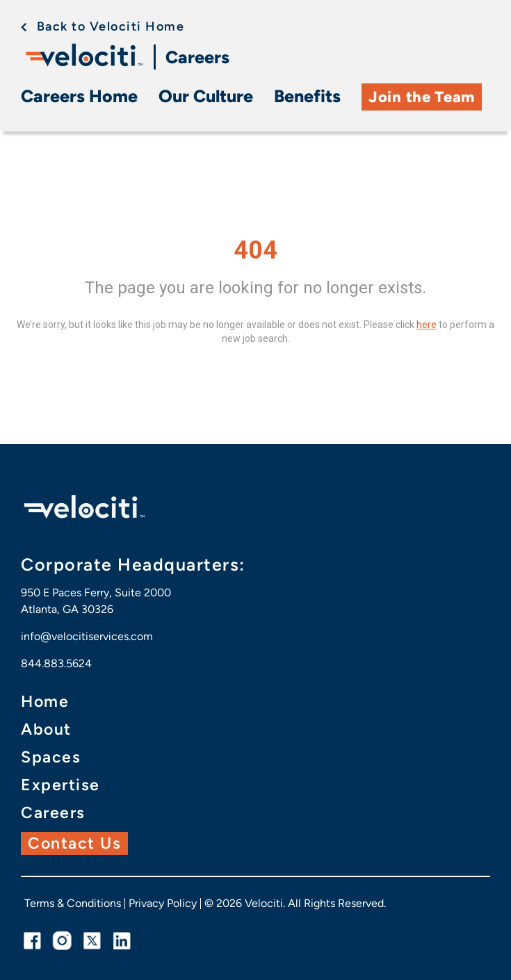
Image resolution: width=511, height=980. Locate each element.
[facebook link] (32, 941)
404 (255, 250)
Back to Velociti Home (111, 26)
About (46, 729)
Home (45, 702)
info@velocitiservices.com (87, 636)
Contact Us (74, 843)
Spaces (51, 757)
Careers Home (79, 96)
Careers (197, 57)
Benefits (307, 96)
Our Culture (206, 96)
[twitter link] (92, 941)
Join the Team (422, 97)
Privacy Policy (163, 903)
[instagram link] (62, 941)
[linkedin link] (122, 941)
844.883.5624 (56, 663)
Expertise (60, 785)
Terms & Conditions (73, 903)
